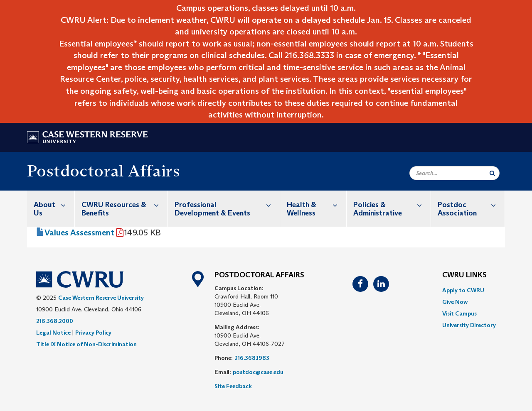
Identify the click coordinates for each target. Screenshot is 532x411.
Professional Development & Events (227, 204)
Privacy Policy (93, 333)
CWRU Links (464, 275)
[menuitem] (51, 209)
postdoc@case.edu (258, 372)
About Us (54, 204)
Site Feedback (233, 386)
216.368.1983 (252, 358)
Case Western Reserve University (101, 298)
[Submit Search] (492, 173)
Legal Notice (53, 333)
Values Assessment (79, 232)
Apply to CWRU (463, 290)
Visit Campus (459, 313)
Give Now (455, 302)
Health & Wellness (316, 204)
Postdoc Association (471, 204)
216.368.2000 (55, 321)
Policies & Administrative (392, 204)
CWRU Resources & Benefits (124, 204)
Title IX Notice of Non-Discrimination (86, 344)
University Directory (469, 325)
